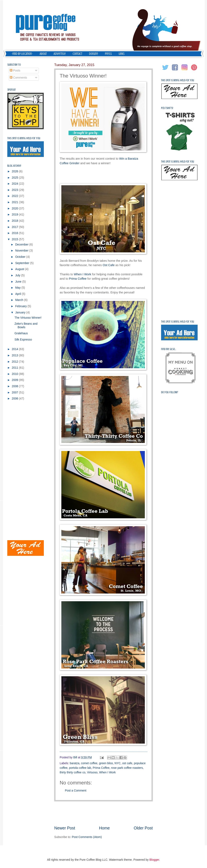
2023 (15, 190)
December (22, 245)
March (20, 300)
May (18, 288)
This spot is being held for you (24, 138)
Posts (15, 71)
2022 (15, 196)
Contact (77, 54)
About (43, 54)
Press (108, 54)
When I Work (83, 274)
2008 (15, 386)
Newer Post (65, 828)
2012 (15, 362)
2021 (15, 202)
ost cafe (127, 763)
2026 (15, 171)
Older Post (143, 828)
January (21, 313)
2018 (15, 221)
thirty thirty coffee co (73, 772)
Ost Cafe (109, 265)
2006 (15, 399)
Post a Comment (76, 791)
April (18, 294)
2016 (15, 233)
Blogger (154, 860)
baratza (74, 763)
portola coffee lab (80, 768)
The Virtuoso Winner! (28, 318)
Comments (18, 78)
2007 (15, 393)
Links (122, 54)
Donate (94, 54)
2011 (15, 368)
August (20, 269)
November (22, 251)
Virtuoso (92, 772)
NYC (118, 763)
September (23, 263)
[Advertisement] (103, 813)
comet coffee (89, 763)
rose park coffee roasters (127, 768)
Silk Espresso (23, 340)
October (21, 257)
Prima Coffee (78, 279)
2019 (15, 215)
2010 (15, 374)
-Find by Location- (22, 54)
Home (105, 828)
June (19, 282)
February (21, 306)
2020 (15, 209)
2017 (15, 227)
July (18, 275)
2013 (15, 355)
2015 (15, 239)
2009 (15, 380)
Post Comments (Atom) (87, 837)
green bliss (106, 763)
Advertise (60, 54)
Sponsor (12, 90)
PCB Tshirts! (167, 108)
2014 (15, 349)
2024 (15, 184)
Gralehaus (21, 333)
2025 (15, 178)
